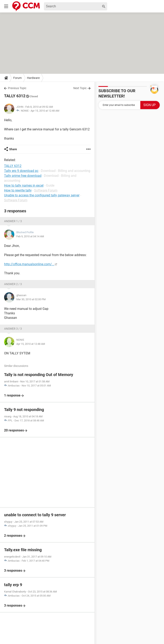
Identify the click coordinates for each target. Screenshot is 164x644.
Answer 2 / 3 (13, 284)
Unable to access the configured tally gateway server (42, 195)
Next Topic (80, 88)
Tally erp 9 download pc (21, 171)
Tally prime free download (23, 176)
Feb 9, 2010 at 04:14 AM (30, 236)
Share (13, 149)
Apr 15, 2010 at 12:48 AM (45, 111)
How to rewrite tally (18, 190)
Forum (17, 78)
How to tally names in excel (24, 185)
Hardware (33, 78)
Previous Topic (17, 88)
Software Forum (46, 190)
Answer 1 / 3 (13, 221)
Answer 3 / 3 (13, 329)
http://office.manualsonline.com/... (29, 264)
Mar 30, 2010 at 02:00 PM (31, 299)
